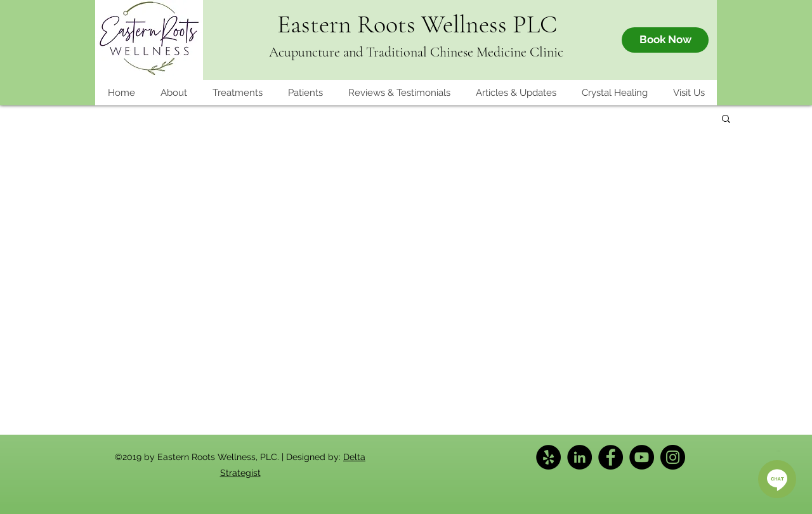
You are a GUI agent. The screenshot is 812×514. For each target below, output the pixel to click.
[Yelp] (548, 457)
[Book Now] (665, 40)
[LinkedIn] (580, 457)
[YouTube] (642, 457)
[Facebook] (611, 457)
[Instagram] (673, 457)
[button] (305, 93)
